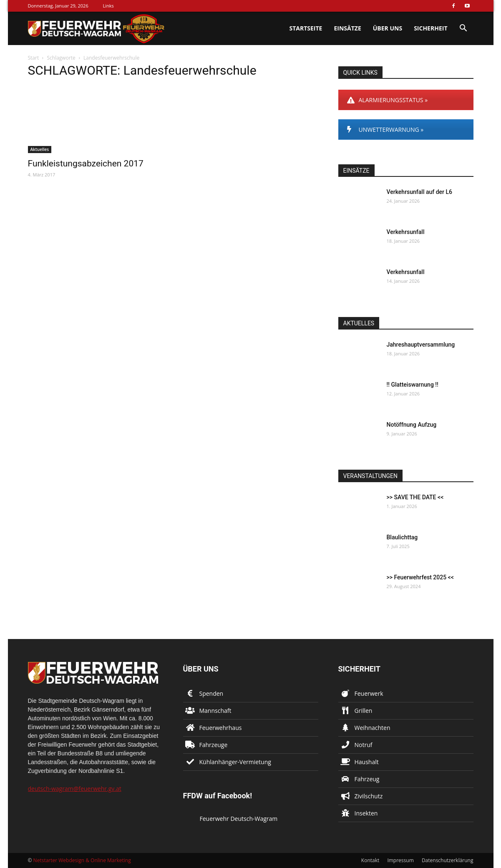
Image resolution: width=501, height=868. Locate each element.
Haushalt (367, 762)
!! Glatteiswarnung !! (413, 385)
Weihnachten (373, 728)
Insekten (366, 813)
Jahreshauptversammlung (421, 345)
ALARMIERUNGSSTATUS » (388, 100)
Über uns (388, 28)
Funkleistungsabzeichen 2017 (86, 164)
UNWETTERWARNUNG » (385, 130)
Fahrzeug (367, 779)
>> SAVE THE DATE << (415, 497)
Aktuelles (40, 149)
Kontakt (370, 860)
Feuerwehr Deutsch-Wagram (239, 819)
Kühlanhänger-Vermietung (235, 762)
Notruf (364, 745)
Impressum (400, 860)
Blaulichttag (402, 537)
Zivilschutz (369, 796)
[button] (463, 29)
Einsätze (347, 28)
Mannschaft (215, 711)
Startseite (306, 28)
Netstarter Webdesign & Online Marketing (82, 860)
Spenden (211, 693)
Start (34, 58)
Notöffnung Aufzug (412, 425)
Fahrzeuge (214, 745)
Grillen (364, 711)
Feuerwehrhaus (221, 728)
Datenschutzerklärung (448, 860)
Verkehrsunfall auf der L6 (420, 192)
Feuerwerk (369, 693)
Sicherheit (431, 28)
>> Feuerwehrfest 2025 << (420, 577)
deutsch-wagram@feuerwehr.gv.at (75, 789)
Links (108, 6)
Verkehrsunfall (406, 232)
